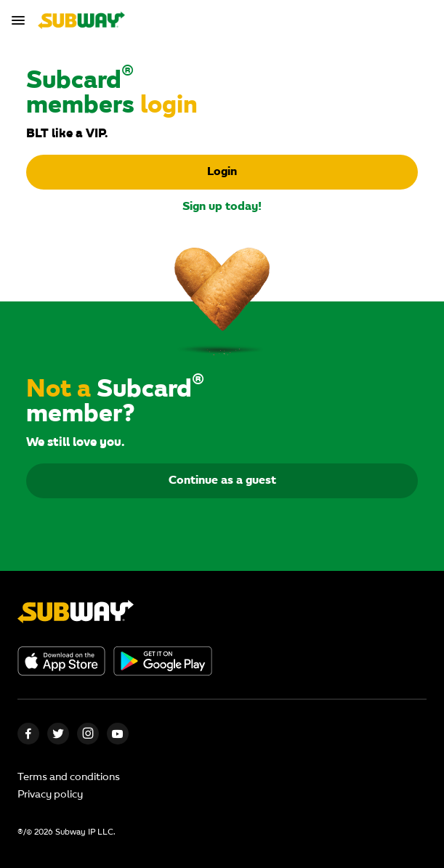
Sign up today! (222, 207)
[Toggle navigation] (20, 20)
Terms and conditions (69, 778)
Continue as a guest (222, 481)
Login (222, 172)
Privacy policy (50, 795)
